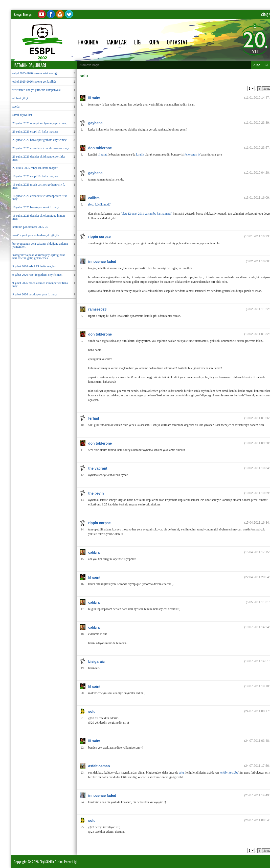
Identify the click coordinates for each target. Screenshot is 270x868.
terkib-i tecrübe (229, 773)
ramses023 (97, 309)
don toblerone (100, 148)
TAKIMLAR (116, 42)
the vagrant (98, 468)
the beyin (96, 493)
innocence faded (102, 262)
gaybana (95, 123)
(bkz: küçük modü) (100, 205)
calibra (94, 198)
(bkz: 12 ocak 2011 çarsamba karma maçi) (147, 214)
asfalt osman (99, 766)
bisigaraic (96, 661)
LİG (138, 42)
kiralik (140, 155)
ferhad (94, 418)
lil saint (94, 98)
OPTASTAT (177, 42)
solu (92, 711)
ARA (257, 65)
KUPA (154, 42)
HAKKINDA (88, 42)
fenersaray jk (192, 155)
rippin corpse (99, 237)
